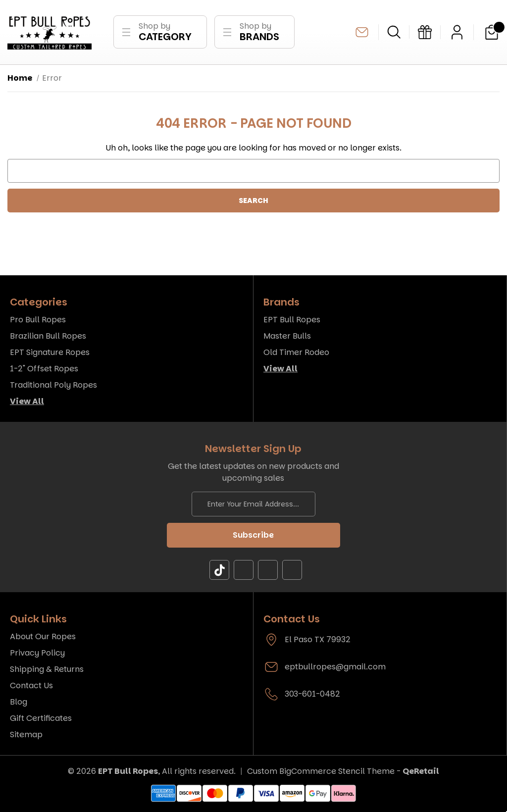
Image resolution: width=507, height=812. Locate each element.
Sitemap (26, 735)
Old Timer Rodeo (296, 352)
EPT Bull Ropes (292, 320)
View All (27, 401)
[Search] (394, 32)
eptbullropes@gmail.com (362, 32)
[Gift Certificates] (425, 32)
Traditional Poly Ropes (53, 385)
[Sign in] (457, 32)
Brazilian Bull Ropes (48, 336)
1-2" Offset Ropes (44, 369)
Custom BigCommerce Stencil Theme (321, 771)
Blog (19, 702)
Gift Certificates (41, 718)
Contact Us (31, 685)
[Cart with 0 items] (492, 32)
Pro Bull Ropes (38, 320)
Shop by (165, 32)
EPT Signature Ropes (50, 352)
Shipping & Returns (47, 669)
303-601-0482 (312, 694)
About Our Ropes (43, 636)
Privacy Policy (37, 653)
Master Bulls (287, 336)
